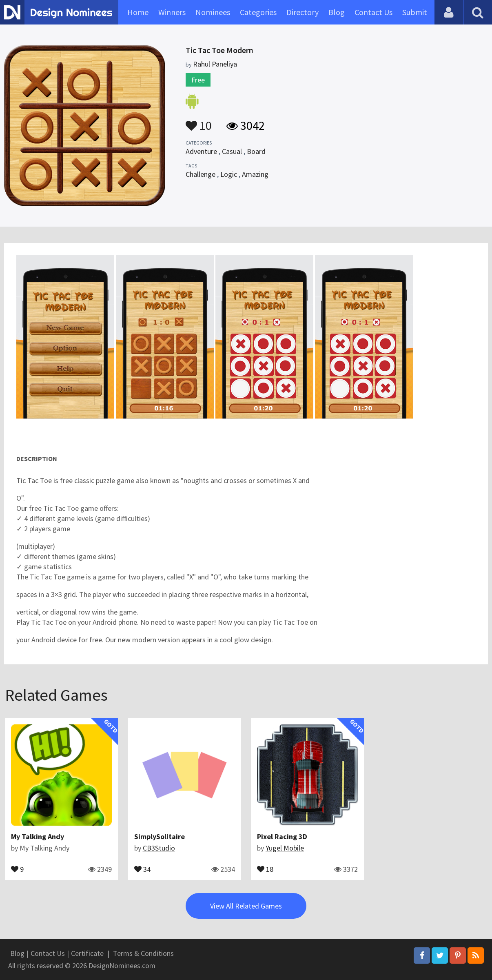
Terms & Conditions (143, 953)
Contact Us (373, 12)
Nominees (213, 12)
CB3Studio (159, 848)
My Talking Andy (38, 836)
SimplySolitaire (160, 836)
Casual (232, 151)
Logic (229, 174)
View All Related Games (246, 906)
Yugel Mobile (285, 848)
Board (256, 151)
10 (199, 122)
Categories (258, 12)
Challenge (201, 174)
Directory (303, 12)
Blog (337, 12)
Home (138, 12)
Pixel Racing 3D (282, 836)
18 (265, 869)
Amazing (255, 174)
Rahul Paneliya (215, 64)
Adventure (201, 151)
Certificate (87, 953)
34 (142, 869)
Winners (172, 12)
